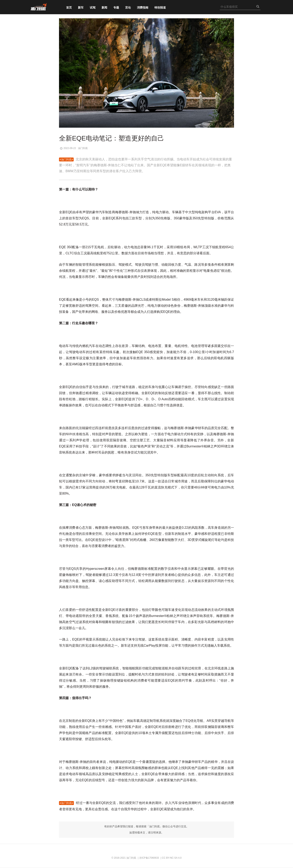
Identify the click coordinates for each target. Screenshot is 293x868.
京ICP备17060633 (149, 858)
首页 (69, 8)
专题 (116, 8)
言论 (128, 8)
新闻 (104, 8)
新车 (81, 8)
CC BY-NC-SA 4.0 (172, 858)
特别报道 (160, 8)
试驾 (93, 8)
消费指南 (143, 8)
